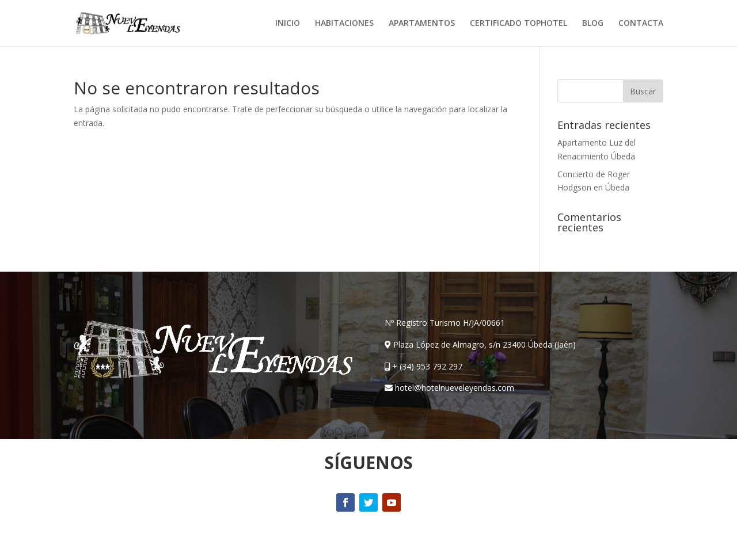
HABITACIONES (344, 24)
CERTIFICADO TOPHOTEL (518, 24)
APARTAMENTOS (422, 24)
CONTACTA (641, 24)
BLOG (593, 24)
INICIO (288, 24)
